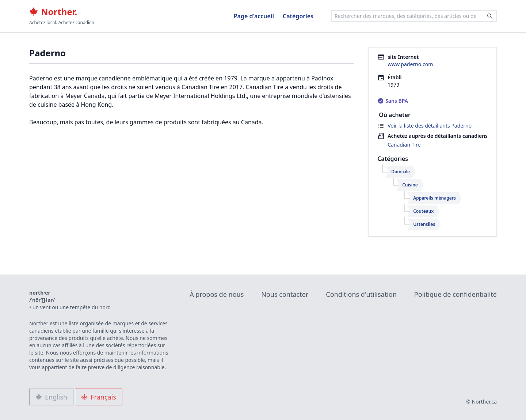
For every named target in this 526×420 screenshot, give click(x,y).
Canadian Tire (404, 145)
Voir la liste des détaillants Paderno (430, 126)
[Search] (490, 16)
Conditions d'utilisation (361, 294)
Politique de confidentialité (456, 294)
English (51, 397)
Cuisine (410, 185)
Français (99, 397)
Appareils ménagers (434, 198)
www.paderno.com (410, 64)
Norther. (53, 12)
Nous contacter (285, 294)
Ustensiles (424, 224)
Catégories (298, 16)
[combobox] (414, 16)
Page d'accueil (254, 16)
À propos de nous (217, 294)
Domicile (401, 172)
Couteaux (423, 211)
